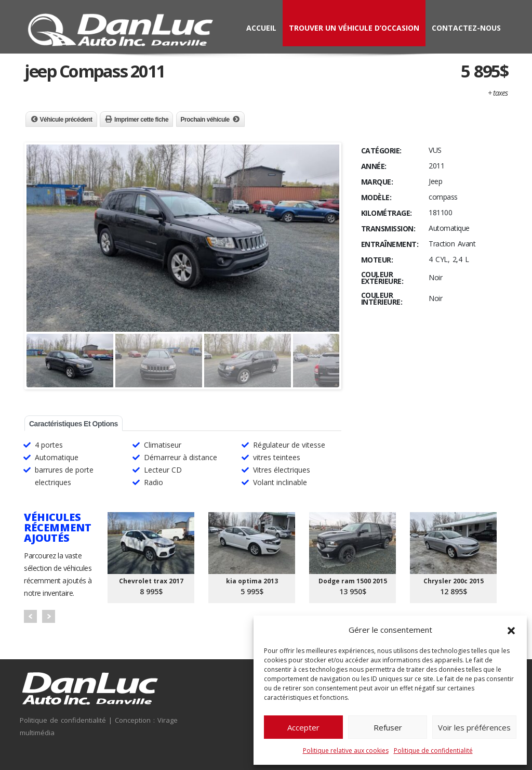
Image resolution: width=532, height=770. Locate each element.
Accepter (303, 727)
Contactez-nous (466, 28)
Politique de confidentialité (433, 751)
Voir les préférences (474, 727)
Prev (30, 616)
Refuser (388, 727)
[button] (511, 630)
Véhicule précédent (66, 120)
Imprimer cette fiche (141, 120)
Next (49, 616)
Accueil (261, 28)
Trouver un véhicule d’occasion (354, 28)
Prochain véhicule (205, 120)
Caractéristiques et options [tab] (74, 424)
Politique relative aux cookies (346, 751)
